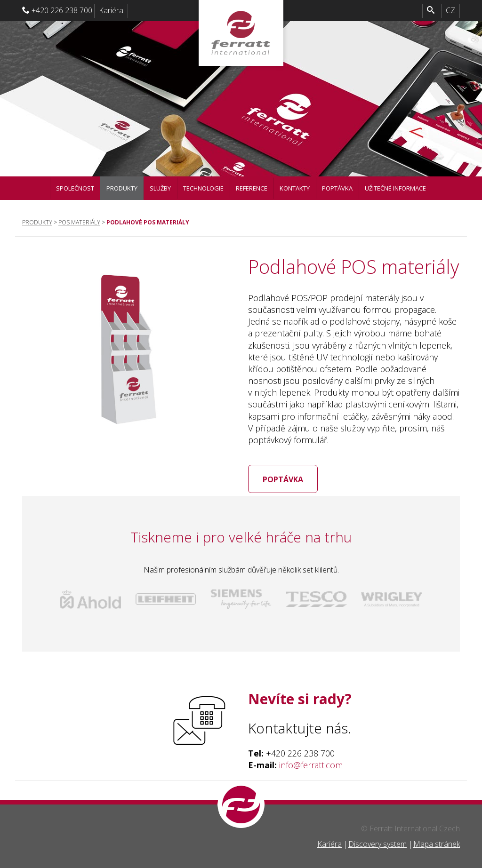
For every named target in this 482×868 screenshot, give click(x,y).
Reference (252, 188)
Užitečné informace (395, 188)
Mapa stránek (437, 844)
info (286, 765)
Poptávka (337, 188)
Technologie (203, 188)
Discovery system (378, 844)
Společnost (75, 188)
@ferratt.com (318, 765)
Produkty (122, 188)
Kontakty (295, 188)
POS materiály (79, 222)
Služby (160, 188)
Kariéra (111, 10)
